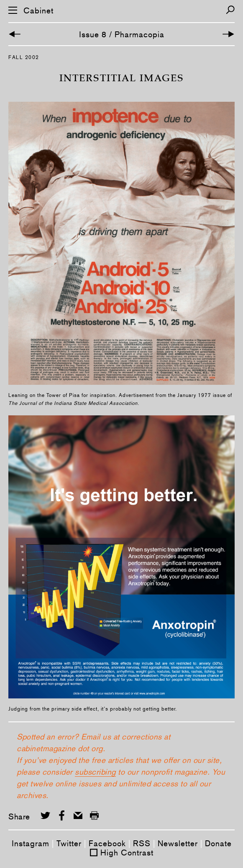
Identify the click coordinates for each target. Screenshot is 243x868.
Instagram (31, 843)
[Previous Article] (15, 34)
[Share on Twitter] (45, 815)
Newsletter (178, 843)
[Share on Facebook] (62, 815)
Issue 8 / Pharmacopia (122, 34)
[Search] (230, 10)
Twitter (69, 843)
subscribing (95, 772)
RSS (142, 843)
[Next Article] (228, 34)
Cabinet (38, 11)
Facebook (107, 843)
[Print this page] (94, 815)
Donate (218, 843)
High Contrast (127, 853)
